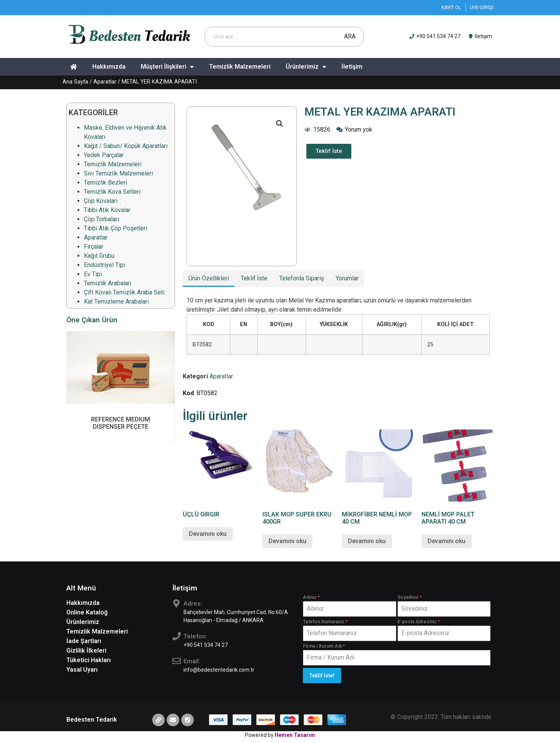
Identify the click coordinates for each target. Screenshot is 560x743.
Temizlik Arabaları (108, 283)
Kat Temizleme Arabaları (116, 302)
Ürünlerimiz (306, 67)
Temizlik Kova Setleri (112, 192)
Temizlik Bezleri (105, 183)
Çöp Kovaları (101, 201)
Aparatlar (105, 82)
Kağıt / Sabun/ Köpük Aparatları (126, 146)
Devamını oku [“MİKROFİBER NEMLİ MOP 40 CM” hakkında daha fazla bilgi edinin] (367, 541)
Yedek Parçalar (104, 155)
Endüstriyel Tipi (105, 265)
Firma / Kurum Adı (324, 646)
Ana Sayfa (75, 82)
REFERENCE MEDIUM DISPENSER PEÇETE (121, 423)
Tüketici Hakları (89, 660)
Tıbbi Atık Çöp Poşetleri (116, 228)
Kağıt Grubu (99, 256)
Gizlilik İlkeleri (86, 651)
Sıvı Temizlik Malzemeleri (118, 173)
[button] (329, 151)
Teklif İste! (322, 675)
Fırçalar (94, 247)
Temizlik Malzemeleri (240, 67)
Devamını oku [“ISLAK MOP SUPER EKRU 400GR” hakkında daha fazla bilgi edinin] (287, 541)
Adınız (311, 597)
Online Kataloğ (87, 612)
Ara (350, 36)
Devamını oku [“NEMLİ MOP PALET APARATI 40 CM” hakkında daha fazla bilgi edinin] (447, 541)
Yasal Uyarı (82, 670)
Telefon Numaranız (325, 622)
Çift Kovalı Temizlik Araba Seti (124, 292)
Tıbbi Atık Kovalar (107, 210)
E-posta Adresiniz (419, 622)
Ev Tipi (93, 274)
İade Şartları (84, 641)
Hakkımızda (109, 67)
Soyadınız (410, 597)
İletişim (352, 67)
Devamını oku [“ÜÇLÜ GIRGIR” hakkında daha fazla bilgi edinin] (208, 534)
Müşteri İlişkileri (167, 67)
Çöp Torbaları (101, 219)
